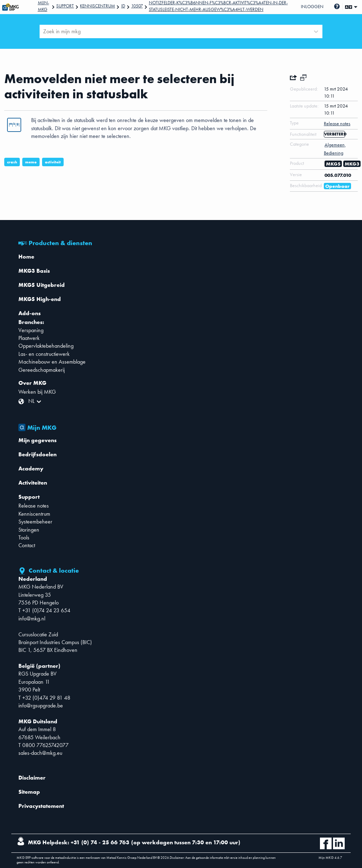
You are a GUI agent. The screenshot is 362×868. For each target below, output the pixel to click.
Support (65, 6)
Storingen (29, 530)
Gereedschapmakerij (42, 370)
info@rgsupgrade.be (41, 705)
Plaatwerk (29, 338)
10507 (137, 6)
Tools (24, 537)
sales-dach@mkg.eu (40, 753)
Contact (27, 545)
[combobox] (44, 31)
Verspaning (31, 330)
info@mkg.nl (32, 618)
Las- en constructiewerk (44, 354)
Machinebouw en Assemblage (52, 362)
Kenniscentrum (97, 6)
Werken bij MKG (37, 392)
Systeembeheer (35, 522)
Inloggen (312, 7)
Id (123, 6)
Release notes (34, 506)
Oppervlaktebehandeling (46, 346)
